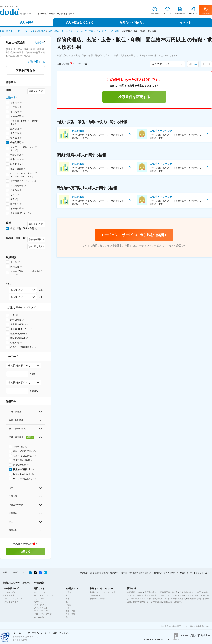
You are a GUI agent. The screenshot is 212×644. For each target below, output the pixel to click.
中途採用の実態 (194, 598)
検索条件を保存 (25, 70)
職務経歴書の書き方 (169, 592)
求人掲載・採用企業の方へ (198, 626)
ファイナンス (40, 605)
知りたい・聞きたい (132, 23)
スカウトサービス (11, 602)
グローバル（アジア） (44, 614)
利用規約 (84, 573)
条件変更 (39, 43)
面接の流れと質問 (156, 595)
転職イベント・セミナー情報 (103, 592)
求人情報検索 (9, 595)
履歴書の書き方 (151, 592)
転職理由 (172, 598)
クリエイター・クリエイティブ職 (77, 31)
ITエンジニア (40, 592)
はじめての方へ (10, 592)
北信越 (68, 605)
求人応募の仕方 (140, 595)
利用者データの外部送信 (165, 573)
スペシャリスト (41, 608)
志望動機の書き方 (187, 592)
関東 (67, 598)
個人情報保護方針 (20, 640)
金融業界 (41, 31)
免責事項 (184, 573)
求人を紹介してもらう (79, 23)
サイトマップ (196, 573)
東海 (67, 602)
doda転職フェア (97, 595)
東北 (67, 595)
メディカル (39, 598)
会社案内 (165, 626)
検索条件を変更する (134, 97)
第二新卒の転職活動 (200, 595)
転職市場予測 (139, 602)
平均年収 (152, 598)
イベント (185, 23)
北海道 (68, 592)
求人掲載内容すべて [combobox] (19, 366)
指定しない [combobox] (17, 290)
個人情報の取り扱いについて (25, 637)
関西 (67, 608)
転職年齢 (182, 598)
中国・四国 (70, 611)
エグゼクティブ (41, 611)
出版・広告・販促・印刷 (108, 31)
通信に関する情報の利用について (104, 573)
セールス (38, 602)
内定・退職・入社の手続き (178, 595)
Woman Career (41, 617)
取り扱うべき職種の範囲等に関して (137, 573)
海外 (67, 617)
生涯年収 (162, 598)
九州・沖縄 (70, 614)
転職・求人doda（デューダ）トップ (17, 31)
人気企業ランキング (138, 598)
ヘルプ (206, 573)
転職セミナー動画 (98, 598)
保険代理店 (54, 31)
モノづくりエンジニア (44, 595)
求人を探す (26, 23)
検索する (25, 551)
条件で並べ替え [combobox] (161, 64)
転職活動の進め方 (135, 592)
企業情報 (178, 602)
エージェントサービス (13, 598)
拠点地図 (177, 626)
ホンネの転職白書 (154, 602)
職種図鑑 (168, 602)
